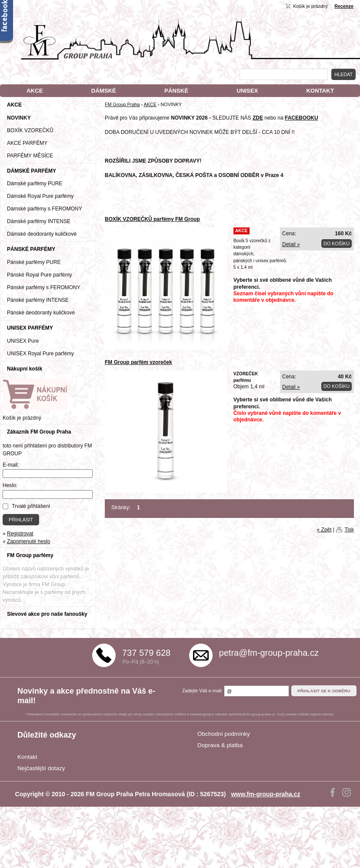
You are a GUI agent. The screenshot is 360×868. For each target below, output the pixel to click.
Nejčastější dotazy (41, 768)
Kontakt (27, 757)
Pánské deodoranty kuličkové (41, 313)
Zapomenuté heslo (28, 541)
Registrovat (20, 534)
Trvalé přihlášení (31, 506)
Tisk (349, 530)
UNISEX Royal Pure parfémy (40, 354)
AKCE (35, 91)
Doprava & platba (220, 745)
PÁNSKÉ (176, 91)
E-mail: (11, 465)
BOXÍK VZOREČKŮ (30, 130)
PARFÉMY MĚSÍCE (30, 156)
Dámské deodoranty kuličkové (42, 234)
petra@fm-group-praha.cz (269, 653)
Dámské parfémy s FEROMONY (45, 209)
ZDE (258, 118)
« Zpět (324, 530)
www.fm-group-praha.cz (265, 794)
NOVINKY (19, 118)
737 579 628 (146, 653)
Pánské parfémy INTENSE (38, 300)
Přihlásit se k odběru (324, 691)
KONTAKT (320, 91)
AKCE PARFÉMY (27, 143)
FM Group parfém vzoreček (138, 362)
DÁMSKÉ (104, 91)
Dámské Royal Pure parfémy (40, 196)
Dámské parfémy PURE (35, 184)
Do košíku (337, 244)
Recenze (344, 6)
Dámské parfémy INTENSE (39, 221)
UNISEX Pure (23, 341)
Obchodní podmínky (224, 734)
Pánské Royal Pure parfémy (39, 275)
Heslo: (10, 485)
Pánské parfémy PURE (34, 262)
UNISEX (247, 91)
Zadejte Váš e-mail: (202, 691)
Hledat (343, 74)
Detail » (291, 244)
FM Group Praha (122, 104)
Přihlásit (21, 520)
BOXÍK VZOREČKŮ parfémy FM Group (152, 219)
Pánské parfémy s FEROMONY (44, 287)
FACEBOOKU (302, 118)
